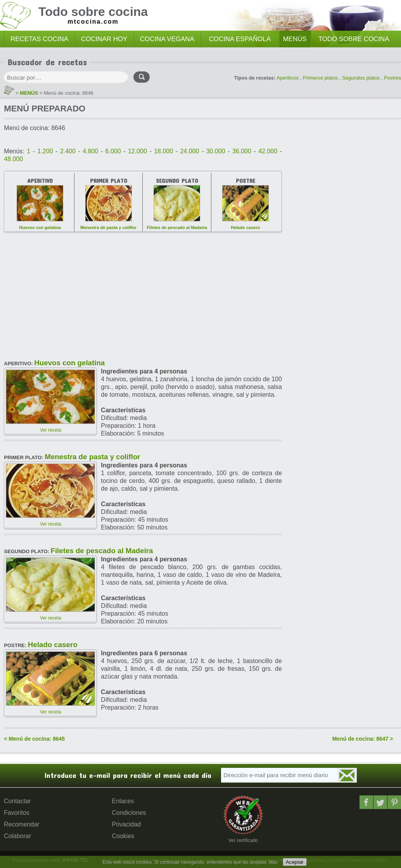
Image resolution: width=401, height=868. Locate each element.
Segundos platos (361, 78)
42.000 (268, 151)
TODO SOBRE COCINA (354, 39)
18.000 (163, 151)
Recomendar (22, 824)
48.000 (13, 159)
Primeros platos (320, 78)
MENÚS (295, 39)
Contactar (17, 801)
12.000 (137, 151)
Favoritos (17, 813)
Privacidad (127, 824)
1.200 (45, 151)
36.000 (242, 151)
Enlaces (123, 801)
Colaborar (17, 836)
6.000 (113, 151)
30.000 (216, 151)
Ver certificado (243, 840)
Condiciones (129, 813)
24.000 (189, 151)
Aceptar (295, 862)
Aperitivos (288, 78)
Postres (392, 78)
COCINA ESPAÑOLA (240, 39)
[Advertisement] (143, 293)
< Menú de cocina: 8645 (34, 739)
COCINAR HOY (104, 39)
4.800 (90, 151)
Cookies (123, 836)
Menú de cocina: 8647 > (363, 739)
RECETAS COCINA (39, 39)
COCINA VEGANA (167, 39)
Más (273, 862)
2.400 (68, 151)
